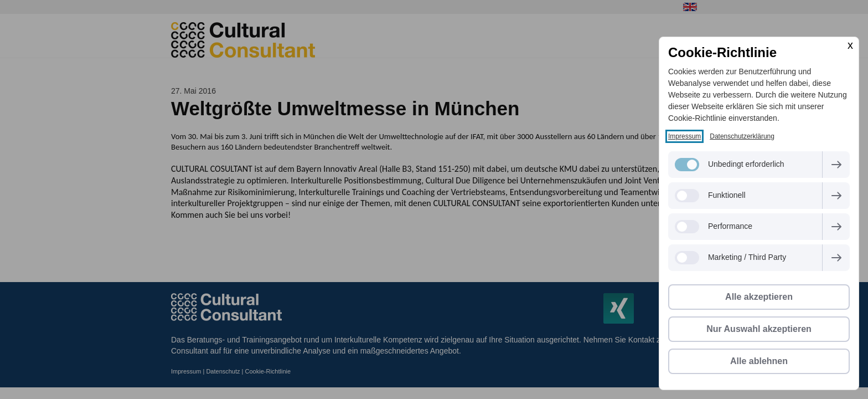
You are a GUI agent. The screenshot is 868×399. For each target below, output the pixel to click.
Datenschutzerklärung (742, 136)
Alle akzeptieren (759, 297)
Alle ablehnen (759, 361)
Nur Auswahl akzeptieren (759, 329)
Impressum (684, 136)
